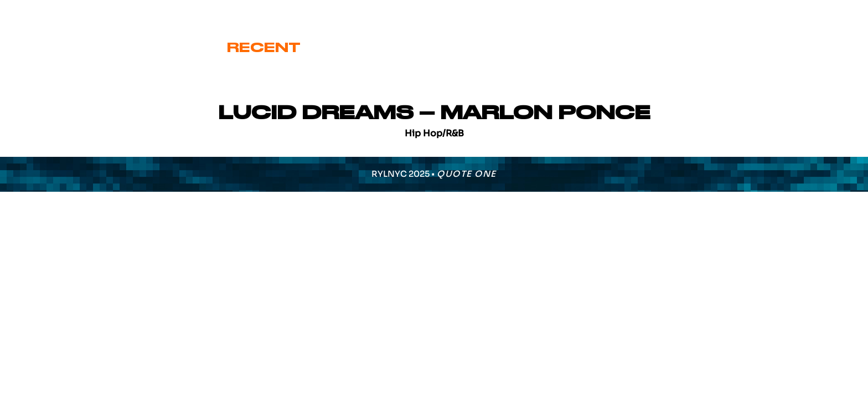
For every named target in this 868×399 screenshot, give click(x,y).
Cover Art (371, 48)
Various (601, 48)
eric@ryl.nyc (53, 12)
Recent (264, 48)
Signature (492, 48)
